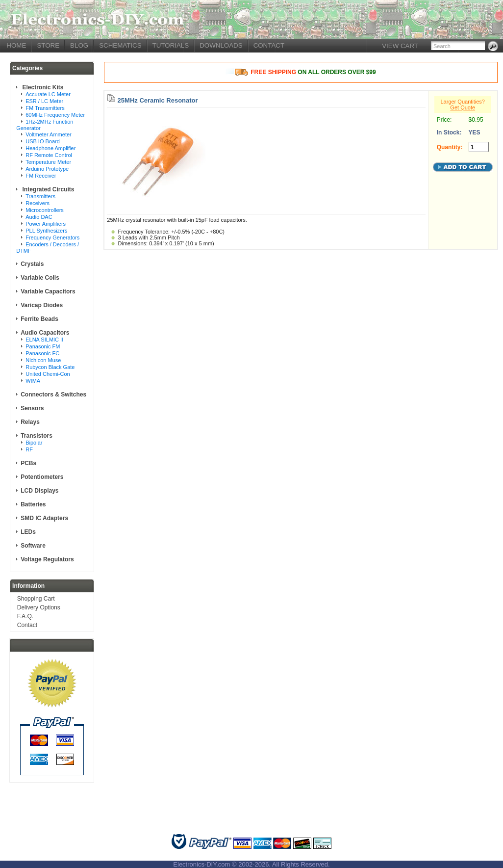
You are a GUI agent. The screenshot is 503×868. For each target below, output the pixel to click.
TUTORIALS (171, 45)
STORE (48, 45)
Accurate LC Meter (48, 94)
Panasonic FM (43, 346)
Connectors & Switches (53, 395)
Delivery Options (39, 607)
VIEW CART (400, 46)
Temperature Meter (48, 162)
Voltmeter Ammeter (49, 134)
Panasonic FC (42, 353)
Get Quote (463, 107)
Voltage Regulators (47, 559)
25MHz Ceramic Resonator (158, 100)
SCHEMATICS (120, 45)
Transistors (37, 436)
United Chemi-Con (48, 374)
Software (33, 546)
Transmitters (40, 196)
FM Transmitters (45, 108)
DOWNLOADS (221, 45)
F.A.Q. (25, 616)
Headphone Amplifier (50, 148)
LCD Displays (39, 491)
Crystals (32, 264)
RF (29, 449)
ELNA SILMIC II (44, 340)
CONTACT (269, 45)
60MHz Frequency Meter (55, 115)
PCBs (28, 463)
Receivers (38, 203)
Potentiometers (42, 477)
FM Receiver (41, 176)
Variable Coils (40, 278)
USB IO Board (43, 141)
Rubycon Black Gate (50, 367)
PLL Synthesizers (46, 231)
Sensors (32, 408)
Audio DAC (39, 217)
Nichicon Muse (43, 360)
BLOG (79, 45)
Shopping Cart (36, 599)
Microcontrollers (45, 210)
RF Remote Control (49, 155)
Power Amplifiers (46, 224)
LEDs (28, 532)
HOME (16, 45)
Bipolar (34, 443)
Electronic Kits (42, 87)
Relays (30, 422)
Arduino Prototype (47, 169)
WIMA (33, 381)
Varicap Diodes (42, 305)
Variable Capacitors (48, 291)
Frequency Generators (52, 237)
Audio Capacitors (45, 333)
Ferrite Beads (39, 319)
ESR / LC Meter (44, 101)
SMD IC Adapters (44, 518)
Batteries (33, 504)
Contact (27, 625)
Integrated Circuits (47, 189)
